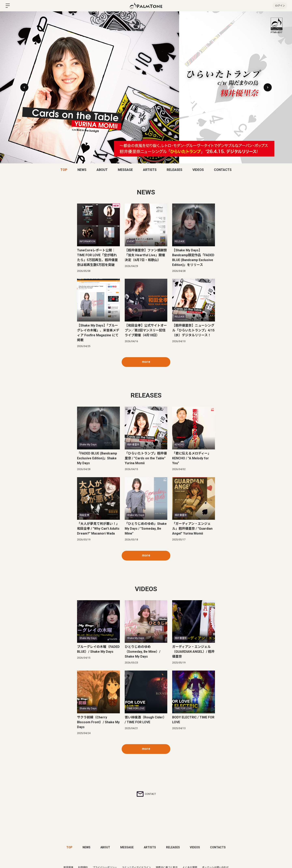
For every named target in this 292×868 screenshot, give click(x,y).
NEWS (82, 170)
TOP (64, 170)
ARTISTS (150, 170)
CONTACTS (223, 170)
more (146, 362)
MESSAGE (125, 170)
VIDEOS (198, 170)
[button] (268, 87)
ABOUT (102, 170)
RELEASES (174, 170)
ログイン (280, 6)
